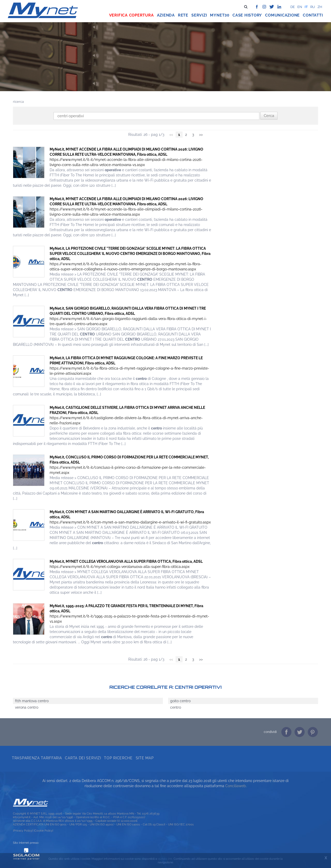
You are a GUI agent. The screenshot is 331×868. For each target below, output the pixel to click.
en (300, 7)
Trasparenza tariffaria (37, 758)
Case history (247, 15)
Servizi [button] (199, 15)
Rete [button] (183, 15)
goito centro (180, 701)
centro (176, 707)
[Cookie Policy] (43, 831)
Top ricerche (118, 758)
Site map (145, 758)
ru (313, 7)
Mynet (217, 15)
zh (320, 7)
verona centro (27, 707)
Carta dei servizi (83, 758)
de (293, 7)
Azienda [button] (166, 15)
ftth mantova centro (32, 701)
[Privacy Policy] (23, 831)
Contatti (313, 15)
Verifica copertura (131, 15)
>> (201, 135)
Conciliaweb (236, 786)
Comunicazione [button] (282, 15)
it (306, 7)
